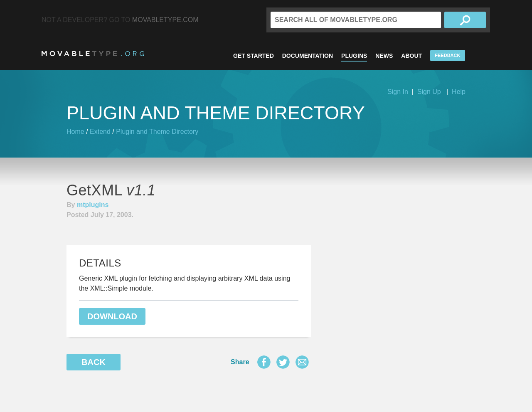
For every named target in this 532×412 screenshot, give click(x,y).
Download (112, 316)
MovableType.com (165, 20)
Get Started (254, 56)
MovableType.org (93, 54)
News (384, 56)
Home (75, 132)
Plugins (354, 56)
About (411, 56)
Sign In (398, 92)
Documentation (308, 56)
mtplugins (93, 205)
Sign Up (429, 92)
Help (459, 92)
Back (94, 362)
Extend (100, 132)
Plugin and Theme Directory (157, 132)
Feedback (447, 55)
